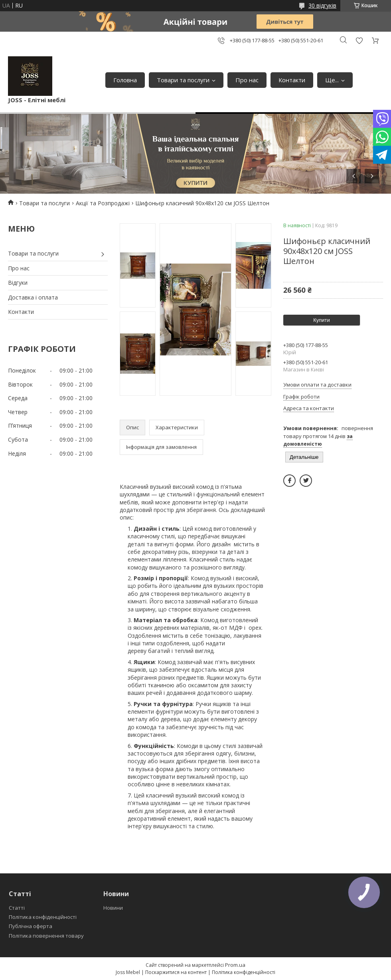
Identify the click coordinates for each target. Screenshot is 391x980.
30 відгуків (322, 5)
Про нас (247, 80)
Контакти (292, 80)
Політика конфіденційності (43, 917)
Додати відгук (359, 41)
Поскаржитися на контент (176, 972)
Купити (322, 320)
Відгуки (18, 283)
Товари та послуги (183, 80)
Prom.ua (235, 965)
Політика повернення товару (46, 936)
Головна (125, 80)
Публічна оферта (31, 926)
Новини (113, 908)
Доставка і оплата (33, 297)
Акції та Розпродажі (103, 203)
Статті (17, 908)
